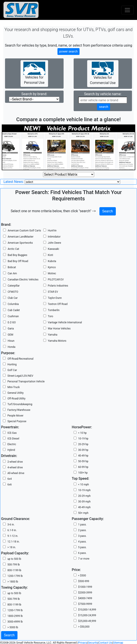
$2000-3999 (85, 593)
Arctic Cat (13, 249)
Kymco (52, 267)
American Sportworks (20, 243)
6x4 (10, 479)
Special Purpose (17, 421)
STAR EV (53, 292)
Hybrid (11, 450)
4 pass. (82, 542)
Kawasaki (53, 249)
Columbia (13, 304)
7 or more (84, 559)
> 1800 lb (13, 582)
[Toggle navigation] (127, 10)
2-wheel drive (15, 462)
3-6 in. (11, 525)
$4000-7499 (85, 598)
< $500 (82, 576)
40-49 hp (83, 456)
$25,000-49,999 (87, 621)
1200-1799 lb (15, 576)
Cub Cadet (14, 310)
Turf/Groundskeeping (20, 404)
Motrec (52, 273)
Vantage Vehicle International (65, 322)
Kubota (52, 261)
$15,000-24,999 (87, 615)
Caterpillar (14, 286)
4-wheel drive (15, 467)
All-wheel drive (16, 473)
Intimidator (54, 237)
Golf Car (12, 370)
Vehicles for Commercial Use (103, 73)
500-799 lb (14, 565)
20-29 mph (84, 496)
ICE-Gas (12, 433)
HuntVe (52, 231)
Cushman (13, 316)
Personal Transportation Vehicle (26, 381)
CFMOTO (13, 292)
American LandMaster (21, 237)
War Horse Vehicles (59, 329)
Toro (50, 316)
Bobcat (12, 267)
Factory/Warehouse (19, 410)
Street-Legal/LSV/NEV (20, 376)
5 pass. (82, 547)
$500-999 (84, 581)
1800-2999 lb (15, 616)
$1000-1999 (85, 587)
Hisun (11, 341)
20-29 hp (83, 444)
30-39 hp (83, 450)
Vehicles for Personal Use (34, 73)
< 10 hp (82, 433)
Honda (11, 347)
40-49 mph (84, 507)
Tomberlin (54, 310)
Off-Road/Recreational (20, 359)
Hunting (12, 364)
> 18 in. (12, 547)
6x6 (10, 485)
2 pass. (82, 530)
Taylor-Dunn (55, 298)
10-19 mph (84, 490)
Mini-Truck (14, 387)
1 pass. (82, 525)
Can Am (12, 273)
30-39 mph (84, 502)
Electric (12, 444)
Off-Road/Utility (16, 399)
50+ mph (83, 513)
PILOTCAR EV (56, 280)
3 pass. (82, 536)
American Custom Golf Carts (24, 231)
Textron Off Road (58, 304)
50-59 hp (83, 461)
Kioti (50, 255)
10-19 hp (83, 439)
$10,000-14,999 (87, 610)
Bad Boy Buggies (17, 255)
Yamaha (53, 335)
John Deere (55, 243)
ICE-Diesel (13, 439)
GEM (10, 335)
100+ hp (83, 473)
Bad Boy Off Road (18, 261)
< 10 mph (84, 485)
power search (69, 51)
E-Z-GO (12, 322)
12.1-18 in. (14, 542)
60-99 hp (83, 467)
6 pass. (82, 553)
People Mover (15, 416)
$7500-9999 (85, 604)
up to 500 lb (14, 559)
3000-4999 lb (15, 622)
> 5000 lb (13, 627)
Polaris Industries (58, 286)
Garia (11, 329)
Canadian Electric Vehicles (23, 280)
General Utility (16, 393)
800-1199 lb (14, 570)
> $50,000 (84, 627)
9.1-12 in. (13, 536)
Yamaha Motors (57, 341)
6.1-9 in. (12, 530)
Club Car (13, 298)
